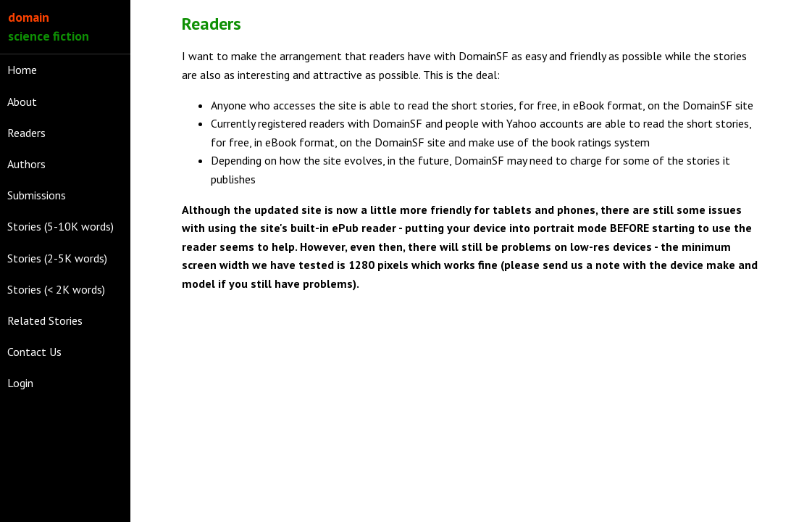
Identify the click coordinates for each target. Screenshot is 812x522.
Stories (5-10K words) (60, 226)
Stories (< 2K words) (56, 289)
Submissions (37, 195)
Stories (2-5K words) (57, 258)
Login (20, 383)
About (22, 101)
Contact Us (34, 352)
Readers (26, 133)
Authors (26, 164)
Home (22, 70)
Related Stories (45, 320)
